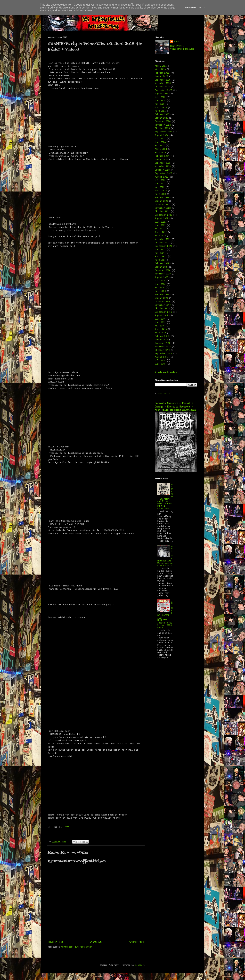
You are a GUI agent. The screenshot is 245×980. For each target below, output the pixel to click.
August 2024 (161, 135)
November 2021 (163, 239)
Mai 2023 (160, 187)
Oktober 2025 (162, 86)
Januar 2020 (161, 298)
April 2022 (161, 232)
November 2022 (163, 208)
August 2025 (161, 93)
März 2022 (160, 236)
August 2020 (161, 277)
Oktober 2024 (162, 128)
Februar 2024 (162, 156)
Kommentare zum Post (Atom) (77, 947)
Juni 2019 (160, 322)
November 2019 (163, 305)
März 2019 (160, 333)
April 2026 (161, 66)
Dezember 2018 (163, 343)
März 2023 (160, 194)
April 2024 (161, 149)
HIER (67, 827)
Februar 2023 (162, 197)
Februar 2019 (162, 336)
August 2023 (161, 177)
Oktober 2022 (162, 211)
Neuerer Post (56, 942)
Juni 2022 (160, 225)
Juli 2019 (160, 319)
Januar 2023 (161, 201)
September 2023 (163, 173)
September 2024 (163, 132)
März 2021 (160, 260)
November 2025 (163, 83)
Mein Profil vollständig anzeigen (182, 47)
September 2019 (163, 312)
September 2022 (163, 215)
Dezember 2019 (163, 301)
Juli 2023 (160, 180)
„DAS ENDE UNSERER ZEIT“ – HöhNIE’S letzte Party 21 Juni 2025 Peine (165, 614)
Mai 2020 (160, 288)
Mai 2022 (160, 229)
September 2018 (163, 353)
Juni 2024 (160, 142)
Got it (203, 8)
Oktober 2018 (162, 350)
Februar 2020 (162, 294)
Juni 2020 (160, 284)
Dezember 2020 (163, 270)
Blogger (139, 965)
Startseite (96, 942)
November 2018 (163, 346)
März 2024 (160, 152)
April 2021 (161, 256)
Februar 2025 (162, 114)
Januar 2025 (161, 118)
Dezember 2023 (163, 163)
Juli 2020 (160, 281)
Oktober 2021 (162, 242)
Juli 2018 (160, 360)
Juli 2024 (160, 138)
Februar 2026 (162, 73)
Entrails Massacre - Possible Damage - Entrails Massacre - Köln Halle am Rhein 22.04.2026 (175, 406)
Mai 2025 (160, 104)
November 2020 (163, 274)
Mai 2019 (160, 326)
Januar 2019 (161, 340)
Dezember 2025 (163, 80)
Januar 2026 (161, 76)
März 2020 (160, 291)
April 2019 (161, 329)
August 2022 (161, 218)
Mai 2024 (160, 145)
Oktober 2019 (162, 308)
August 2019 (161, 315)
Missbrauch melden (166, 372)
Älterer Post (136, 942)
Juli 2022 (160, 222)
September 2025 (163, 90)
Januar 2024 (161, 159)
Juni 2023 (160, 184)
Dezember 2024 (163, 121)
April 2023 (161, 190)
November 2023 (163, 166)
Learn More (190, 8)
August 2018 (161, 357)
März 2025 (160, 111)
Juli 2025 (160, 97)
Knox (176, 41)
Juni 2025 (160, 100)
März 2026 (160, 69)
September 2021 (163, 246)
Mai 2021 (160, 253)
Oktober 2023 (162, 170)
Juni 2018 (160, 364)
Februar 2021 (162, 263)
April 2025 (161, 107)
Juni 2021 (160, 249)
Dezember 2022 (163, 204)
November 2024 (163, 125)
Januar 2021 (161, 267)
